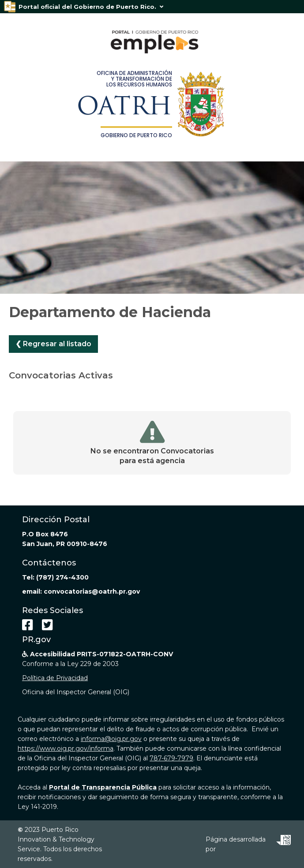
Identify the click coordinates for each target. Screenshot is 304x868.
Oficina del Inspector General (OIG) (76, 692)
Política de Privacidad (55, 678)
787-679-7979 (171, 758)
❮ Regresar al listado (53, 344)
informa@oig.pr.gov (111, 739)
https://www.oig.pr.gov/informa (66, 748)
